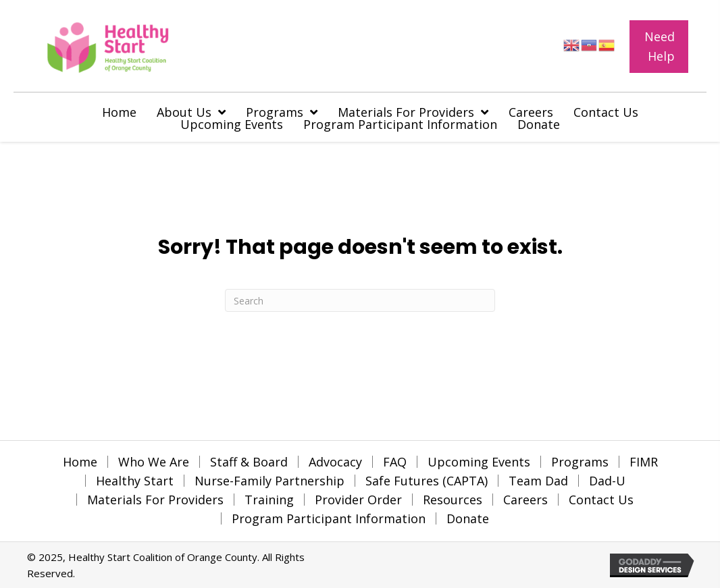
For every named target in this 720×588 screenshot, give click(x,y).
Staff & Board (249, 462)
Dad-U (607, 481)
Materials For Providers (155, 500)
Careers (525, 500)
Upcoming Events (479, 462)
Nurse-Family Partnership (269, 481)
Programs (580, 462)
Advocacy (335, 462)
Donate (468, 518)
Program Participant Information (329, 518)
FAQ (395, 462)
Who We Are (154, 462)
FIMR (644, 462)
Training (269, 500)
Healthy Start (135, 481)
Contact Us (601, 500)
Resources (453, 500)
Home (80, 462)
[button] (659, 47)
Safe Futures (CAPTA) (427, 481)
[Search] (360, 300)
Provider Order (358, 500)
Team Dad (538, 481)
